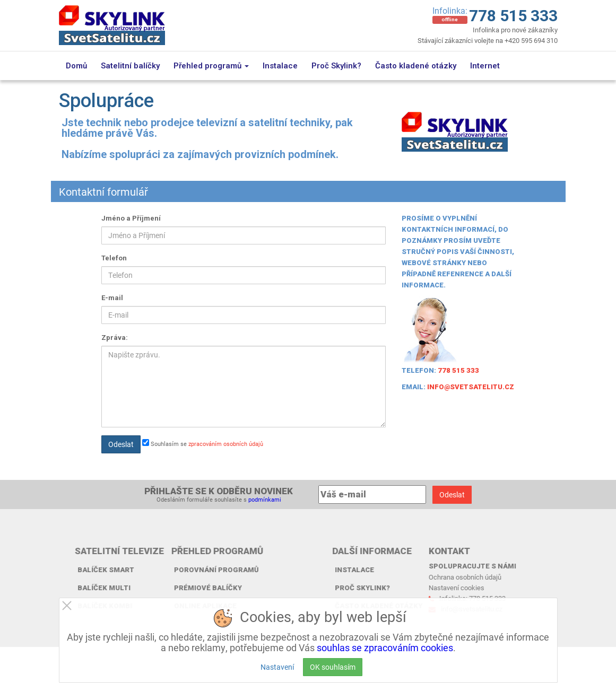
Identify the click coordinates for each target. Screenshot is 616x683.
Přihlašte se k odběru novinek (219, 491)
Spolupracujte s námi (426, 566)
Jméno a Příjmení (131, 218)
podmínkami (265, 499)
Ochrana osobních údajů (418, 577)
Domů (76, 66)
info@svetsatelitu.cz (471, 387)
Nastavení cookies (410, 588)
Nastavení (277, 667)
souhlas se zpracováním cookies (385, 647)
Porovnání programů (170, 570)
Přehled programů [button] (211, 66)
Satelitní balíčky (130, 66)
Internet (485, 66)
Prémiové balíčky (161, 588)
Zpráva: (115, 338)
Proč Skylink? (336, 66)
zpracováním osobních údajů (226, 444)
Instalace (280, 66)
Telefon (114, 258)
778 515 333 (513, 16)
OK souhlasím (333, 667)
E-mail (112, 298)
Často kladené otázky (416, 66)
